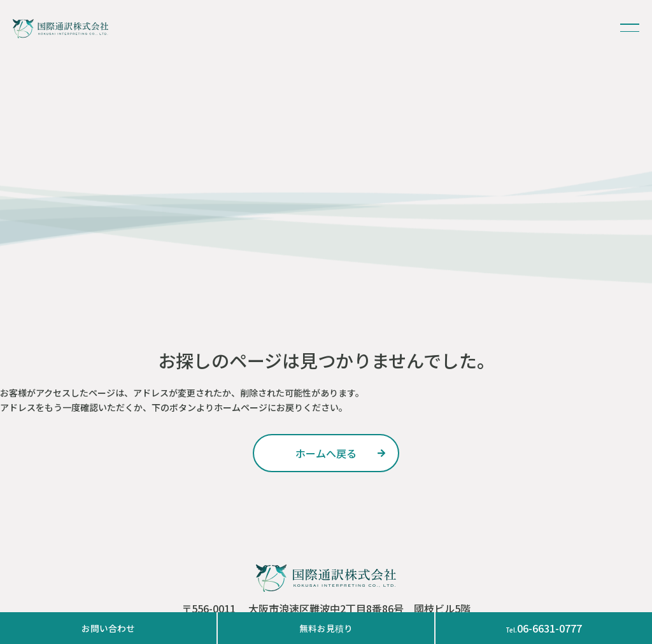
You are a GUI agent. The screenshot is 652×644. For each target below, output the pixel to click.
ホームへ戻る (326, 453)
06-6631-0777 (544, 628)
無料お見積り (326, 628)
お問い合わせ (108, 628)
